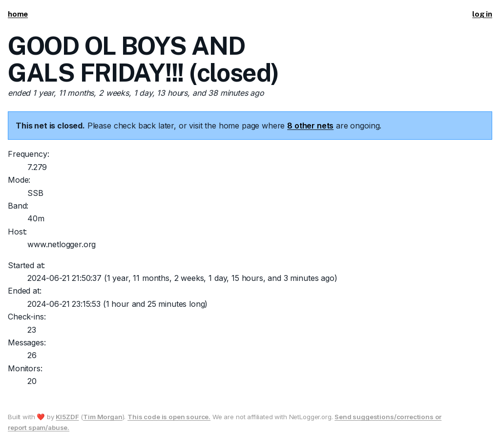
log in (482, 14)
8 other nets (310, 126)
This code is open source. (169, 417)
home (18, 14)
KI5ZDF (67, 417)
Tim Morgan (103, 417)
